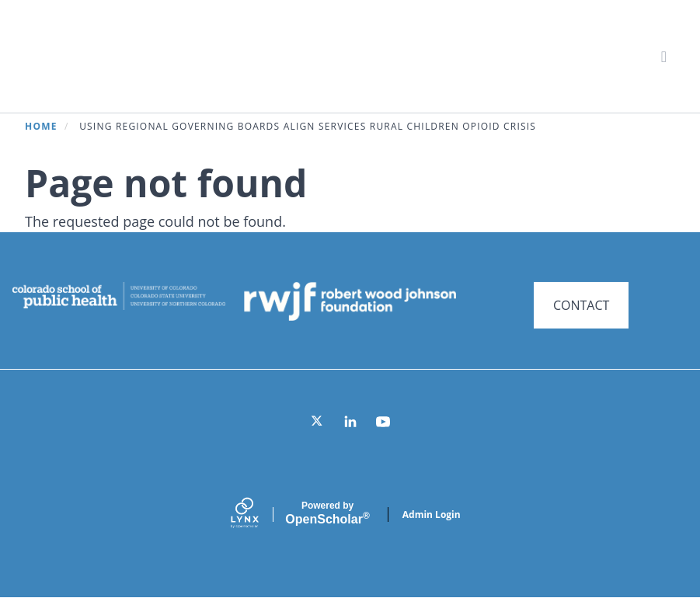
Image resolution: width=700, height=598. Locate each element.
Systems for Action (151, 56)
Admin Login (432, 515)
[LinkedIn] (350, 422)
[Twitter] (318, 422)
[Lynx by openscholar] (258, 515)
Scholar (327, 513)
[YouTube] (383, 422)
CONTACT (581, 305)
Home (41, 126)
